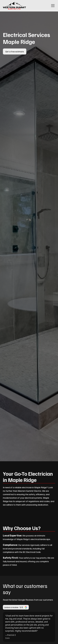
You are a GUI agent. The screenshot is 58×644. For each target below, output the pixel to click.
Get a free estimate (15, 51)
